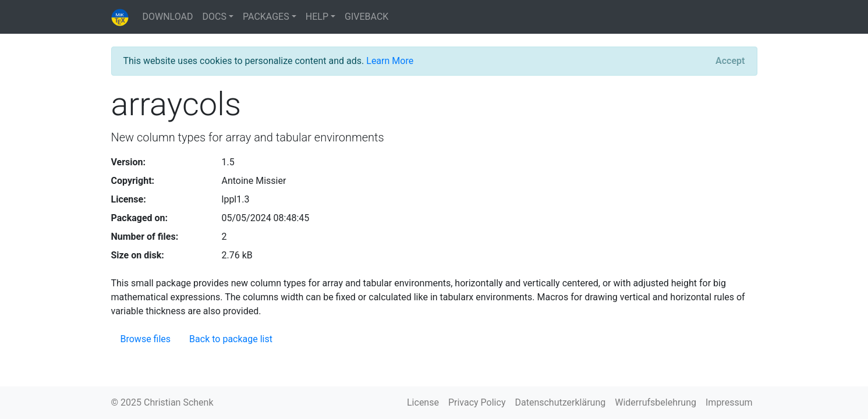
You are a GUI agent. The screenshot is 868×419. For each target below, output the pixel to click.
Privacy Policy (477, 402)
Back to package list (231, 339)
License (423, 402)
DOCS (215, 17)
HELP (317, 17)
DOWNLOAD (168, 17)
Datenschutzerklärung (560, 402)
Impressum (729, 402)
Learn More (390, 61)
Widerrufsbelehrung (656, 402)
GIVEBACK (366, 17)
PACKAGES (266, 17)
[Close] (730, 61)
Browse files (146, 339)
